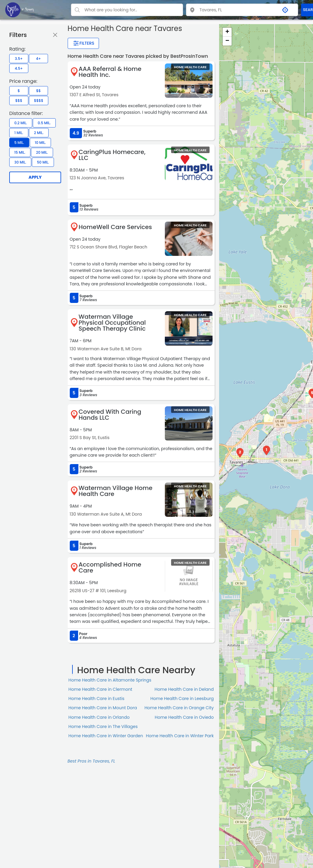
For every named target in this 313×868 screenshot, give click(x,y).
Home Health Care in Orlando (99, 717)
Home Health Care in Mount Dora (103, 708)
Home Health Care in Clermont (100, 689)
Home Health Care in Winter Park (180, 736)
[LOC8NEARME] (19, 10)
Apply (35, 177)
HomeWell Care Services (115, 227)
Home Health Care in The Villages (103, 727)
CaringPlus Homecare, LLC (112, 155)
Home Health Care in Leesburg (182, 699)
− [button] (227, 41)
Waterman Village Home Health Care (116, 491)
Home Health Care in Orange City (179, 708)
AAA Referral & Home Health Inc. (110, 72)
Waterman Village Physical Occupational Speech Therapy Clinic (112, 323)
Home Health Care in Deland (184, 689)
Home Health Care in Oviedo (184, 717)
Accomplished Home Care (110, 567)
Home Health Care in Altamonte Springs (110, 680)
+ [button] (227, 32)
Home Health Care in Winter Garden (106, 736)
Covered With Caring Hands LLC (110, 415)
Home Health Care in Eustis (97, 699)
